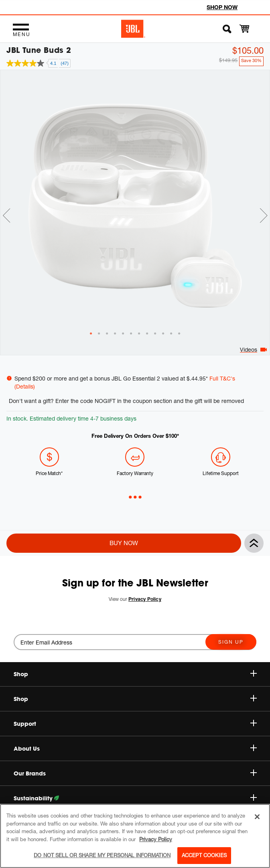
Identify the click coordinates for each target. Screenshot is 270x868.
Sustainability (135, 798)
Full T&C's (222, 378)
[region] (135, 836)
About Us (135, 749)
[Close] (257, 817)
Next (264, 205)
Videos (249, 339)
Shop (135, 699)
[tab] (91, 323)
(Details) (25, 386)
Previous (6, 205)
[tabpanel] (135, 195)
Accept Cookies (204, 855)
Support (135, 724)
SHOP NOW (222, 7)
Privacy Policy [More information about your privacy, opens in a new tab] (156, 839)
